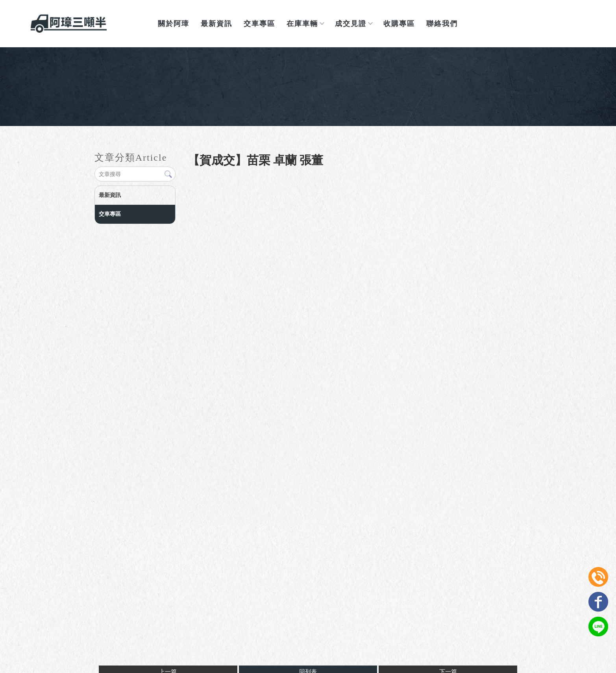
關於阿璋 (174, 23)
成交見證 (353, 23)
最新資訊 (216, 23)
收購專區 (399, 23)
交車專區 (259, 23)
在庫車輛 (305, 23)
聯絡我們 (442, 23)
